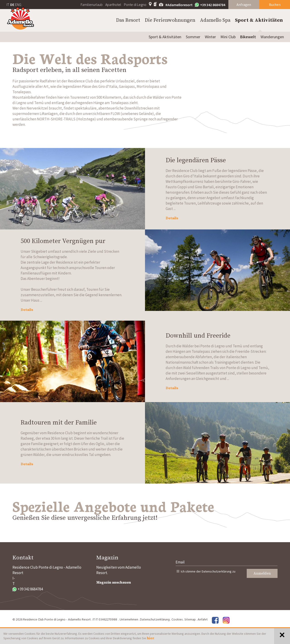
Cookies (177, 620)
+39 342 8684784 (210, 5)
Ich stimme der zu (208, 571)
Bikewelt (248, 37)
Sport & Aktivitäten (259, 20)
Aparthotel (113, 5)
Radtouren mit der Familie (59, 423)
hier (151, 638)
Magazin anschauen (114, 582)
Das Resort (128, 20)
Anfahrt (203, 620)
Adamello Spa (215, 20)
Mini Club (228, 37)
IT (8, 5)
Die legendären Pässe (196, 160)
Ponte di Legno (135, 5)
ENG (18, 5)
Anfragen (244, 5)
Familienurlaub (92, 5)
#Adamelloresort (179, 5)
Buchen (275, 5)
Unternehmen (129, 620)
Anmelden (262, 573)
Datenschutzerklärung (217, 571)
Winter (210, 37)
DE (12, 5)
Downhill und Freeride (198, 336)
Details (172, 218)
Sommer (193, 37)
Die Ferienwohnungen (170, 20)
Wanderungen (272, 37)
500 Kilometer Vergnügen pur (63, 241)
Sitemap (190, 620)
